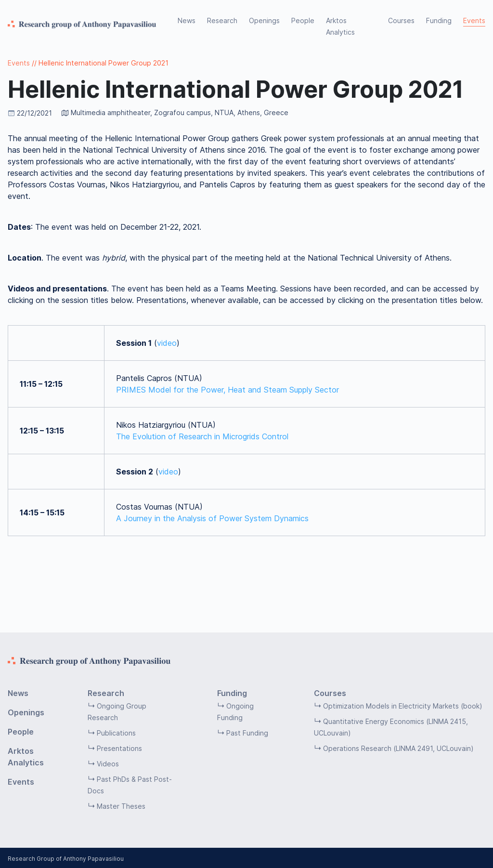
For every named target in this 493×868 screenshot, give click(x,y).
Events (474, 20)
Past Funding (247, 733)
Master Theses (121, 806)
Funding (439, 20)
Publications (116, 733)
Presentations (119, 748)
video (167, 343)
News (187, 20)
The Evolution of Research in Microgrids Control (202, 436)
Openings (264, 20)
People (303, 20)
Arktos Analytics (340, 26)
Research (222, 20)
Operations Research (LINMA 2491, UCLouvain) (398, 748)
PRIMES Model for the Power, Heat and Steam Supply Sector (227, 390)
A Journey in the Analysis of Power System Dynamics (212, 518)
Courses (401, 20)
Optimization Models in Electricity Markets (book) (403, 706)
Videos (108, 764)
